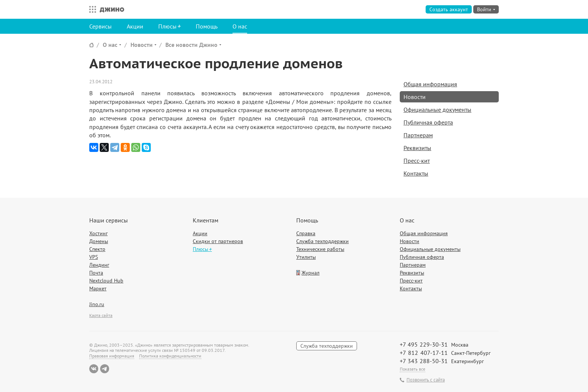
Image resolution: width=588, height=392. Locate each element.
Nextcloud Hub (106, 281)
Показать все (412, 369)
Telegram (105, 369)
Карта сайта (101, 315)
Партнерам (418, 135)
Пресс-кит (417, 161)
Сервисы (100, 26)
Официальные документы (437, 110)
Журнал (310, 273)
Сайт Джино (91, 45)
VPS (94, 257)
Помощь (207, 26)
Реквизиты (417, 148)
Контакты (416, 173)
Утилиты (306, 257)
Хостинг (98, 233)
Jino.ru (97, 304)
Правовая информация (112, 356)
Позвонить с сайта (426, 380)
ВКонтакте (94, 369)
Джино (112, 9)
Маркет (98, 288)
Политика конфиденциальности (170, 356)
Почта (96, 273)
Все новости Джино (191, 45)
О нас (240, 26)
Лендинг (99, 265)
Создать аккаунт (449, 9)
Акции (135, 26)
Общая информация (430, 84)
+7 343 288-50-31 (424, 361)
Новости (142, 45)
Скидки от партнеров (218, 241)
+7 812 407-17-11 (424, 353)
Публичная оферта (428, 122)
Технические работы (320, 249)
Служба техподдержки (322, 241)
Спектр (97, 249)
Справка (306, 233)
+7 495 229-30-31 (424, 344)
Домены (99, 241)
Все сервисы (91, 9)
